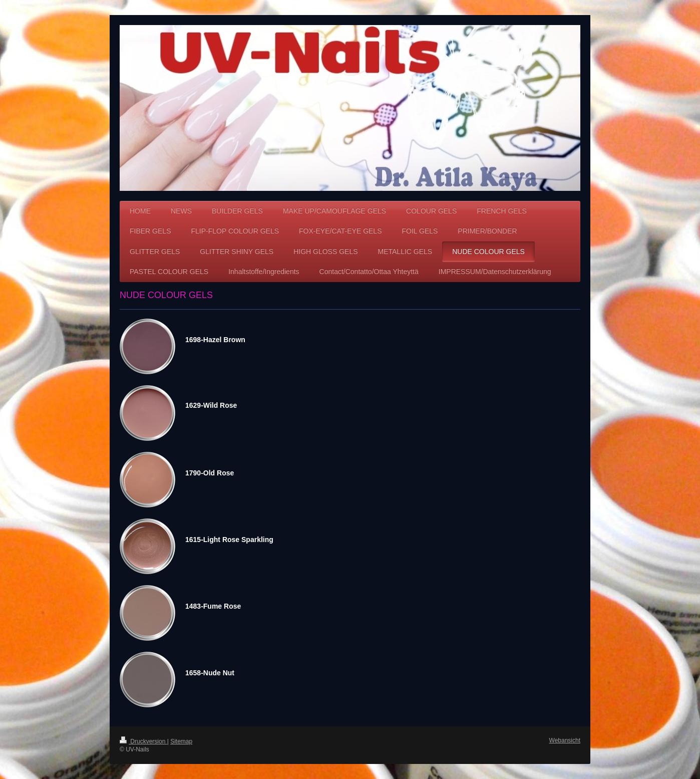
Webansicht (565, 740)
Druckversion (143, 741)
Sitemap (181, 741)
